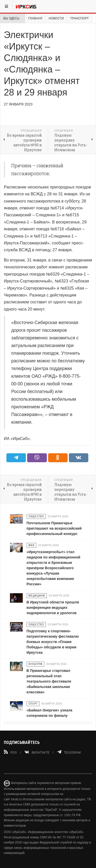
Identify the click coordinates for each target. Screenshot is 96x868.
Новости (56, 18)
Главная (35, 18)
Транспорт (79, 18)
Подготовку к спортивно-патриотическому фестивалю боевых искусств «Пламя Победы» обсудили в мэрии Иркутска (53, 642)
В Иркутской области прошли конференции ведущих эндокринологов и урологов (53, 608)
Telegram (69, 752)
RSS (10, 752)
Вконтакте (37, 752)
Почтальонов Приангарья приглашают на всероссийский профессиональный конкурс (54, 528)
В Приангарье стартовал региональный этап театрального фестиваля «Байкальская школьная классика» (49, 681)
